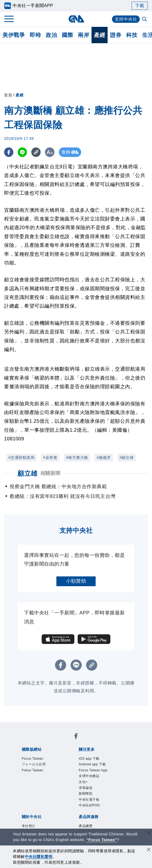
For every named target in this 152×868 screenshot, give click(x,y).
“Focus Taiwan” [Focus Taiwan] (102, 840)
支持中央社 (126, 19)
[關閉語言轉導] (149, 833)
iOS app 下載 (89, 759)
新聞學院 (86, 794)
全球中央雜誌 (89, 776)
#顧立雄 (127, 457)
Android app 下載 (92, 764)
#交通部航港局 (21, 457)
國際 (67, 35)
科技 (132, 35)
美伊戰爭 (14, 35)
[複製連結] (37, 152)
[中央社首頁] (76, 19)
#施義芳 (104, 457)
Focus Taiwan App (93, 770)
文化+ (83, 782)
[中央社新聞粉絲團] (76, 737)
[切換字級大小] (51, 152)
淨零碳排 (86, 788)
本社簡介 (29, 826)
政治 (51, 35)
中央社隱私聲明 (39, 857)
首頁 (8, 95)
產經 (100, 35)
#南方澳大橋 (77, 457)
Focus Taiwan (33, 759)
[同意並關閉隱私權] (149, 850)
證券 (116, 35)
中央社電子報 (89, 800)
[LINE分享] (23, 152)
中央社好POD (89, 805)
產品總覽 (86, 826)
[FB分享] (9, 152)
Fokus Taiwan (33, 770)
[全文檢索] (145, 20)
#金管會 (50, 457)
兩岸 (83, 35)
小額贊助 (76, 581)
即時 (35, 35)
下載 (140, 6)
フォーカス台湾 (34, 764)
